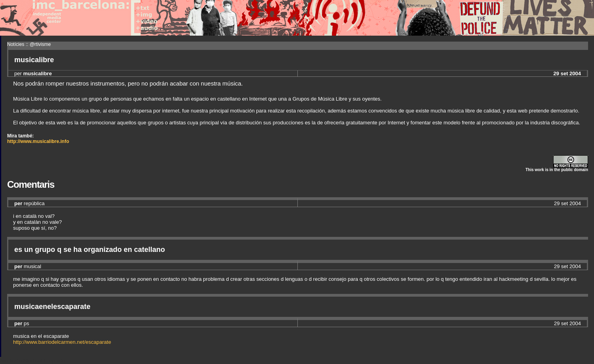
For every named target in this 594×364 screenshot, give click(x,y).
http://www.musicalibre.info (38, 141)
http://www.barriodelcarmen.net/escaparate (62, 342)
